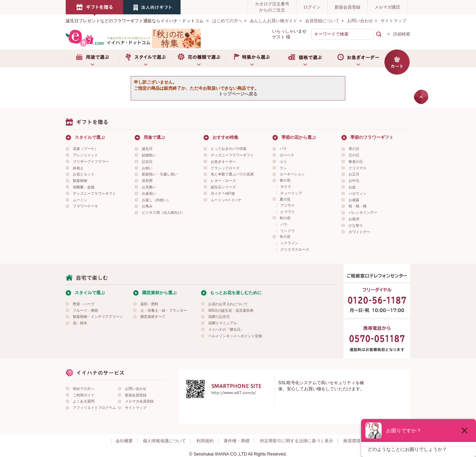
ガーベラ (287, 155)
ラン (283, 168)
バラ (283, 149)
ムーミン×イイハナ (226, 200)
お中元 (354, 181)
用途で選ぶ (92, 58)
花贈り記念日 (219, 317)
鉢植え (78, 168)
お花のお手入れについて (228, 304)
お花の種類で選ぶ (199, 58)
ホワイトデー (359, 232)
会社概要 (124, 441)
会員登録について (322, 21)
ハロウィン (358, 194)
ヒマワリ (288, 212)
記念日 (147, 162)
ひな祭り (356, 225)
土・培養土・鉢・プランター (164, 310)
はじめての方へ (227, 21)
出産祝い (149, 194)
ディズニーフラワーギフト (94, 194)
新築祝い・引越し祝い (160, 174)
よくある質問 (84, 401)
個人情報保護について (164, 441)
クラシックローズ (225, 168)
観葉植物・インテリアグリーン (98, 317)
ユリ (283, 162)
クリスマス (358, 168)
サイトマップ (393, 21)
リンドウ (288, 231)
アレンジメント (85, 155)
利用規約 (205, 441)
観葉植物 (80, 181)
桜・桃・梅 (358, 206)
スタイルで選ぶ (145, 58)
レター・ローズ (223, 181)
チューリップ (291, 193)
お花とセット (84, 174)
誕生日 (147, 149)
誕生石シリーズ (223, 187)
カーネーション (292, 174)
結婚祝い (149, 155)
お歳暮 (354, 200)
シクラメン (289, 243)
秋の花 (285, 218)
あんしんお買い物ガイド (274, 21)
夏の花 (285, 199)
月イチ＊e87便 (223, 194)
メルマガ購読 (387, 7)
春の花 (285, 180)
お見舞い (149, 187)
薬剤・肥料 (149, 304)
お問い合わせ (360, 21)
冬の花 (285, 237)
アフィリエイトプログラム (94, 408)
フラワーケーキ (85, 206)
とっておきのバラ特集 (229, 149)
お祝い (147, 168)
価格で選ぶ (305, 58)
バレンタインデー (363, 213)
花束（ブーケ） (85, 149)
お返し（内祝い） (156, 200)
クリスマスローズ (295, 249)
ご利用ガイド (84, 395)
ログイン (312, 7)
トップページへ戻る (238, 94)
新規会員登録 (347, 7)
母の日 (354, 149)
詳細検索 (402, 34)
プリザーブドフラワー (91, 162)
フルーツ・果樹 (85, 310)
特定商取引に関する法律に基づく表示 (297, 441)
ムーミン (80, 200)
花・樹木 (80, 323)
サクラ (286, 187)
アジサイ (288, 205)
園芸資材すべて (153, 317)
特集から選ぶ (252, 58)
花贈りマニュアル (223, 323)
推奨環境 (352, 441)
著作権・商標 (237, 441)
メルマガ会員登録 (139, 401)
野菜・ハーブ (84, 304)
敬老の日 (356, 162)
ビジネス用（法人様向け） (163, 213)
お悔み (147, 206)
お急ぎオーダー (358, 58)
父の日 (354, 155)
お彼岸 (354, 219)
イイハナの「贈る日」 (226, 329)
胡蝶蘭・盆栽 (84, 187)
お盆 (352, 187)
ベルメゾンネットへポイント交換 (235, 336)
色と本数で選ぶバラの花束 (232, 174)
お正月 (354, 174)
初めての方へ (84, 389)
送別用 (147, 181)
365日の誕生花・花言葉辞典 (231, 310)
